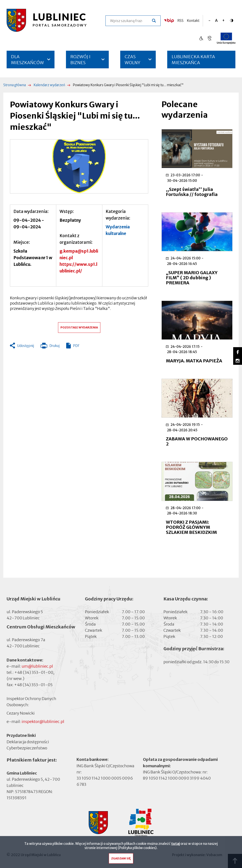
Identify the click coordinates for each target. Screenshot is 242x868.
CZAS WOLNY (132, 60)
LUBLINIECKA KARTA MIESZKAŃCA (193, 61)
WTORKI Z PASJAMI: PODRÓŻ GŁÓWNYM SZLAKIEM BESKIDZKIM (191, 527)
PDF (76, 346)
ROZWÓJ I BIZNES (80, 60)
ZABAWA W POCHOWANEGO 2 (197, 441)
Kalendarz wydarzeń (49, 85)
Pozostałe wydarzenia (79, 327)
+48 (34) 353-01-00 (34, 672)
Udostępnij (26, 346)
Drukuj (50, 347)
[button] (79, 166)
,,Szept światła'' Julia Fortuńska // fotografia (192, 192)
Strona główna (15, 85)
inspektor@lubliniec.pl (43, 722)
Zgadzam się (121, 858)
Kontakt (193, 21)
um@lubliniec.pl (37, 666)
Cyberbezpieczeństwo (27, 748)
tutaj (175, 844)
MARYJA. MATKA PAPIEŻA (194, 361)
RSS (180, 21)
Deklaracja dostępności (28, 742)
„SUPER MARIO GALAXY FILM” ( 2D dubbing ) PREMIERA (192, 278)
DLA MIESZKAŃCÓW (27, 60)
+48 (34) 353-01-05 (33, 685)
